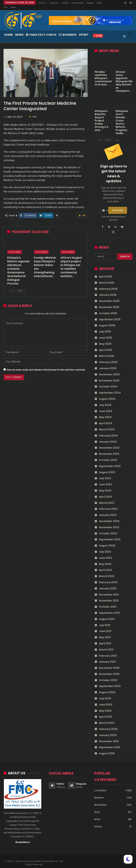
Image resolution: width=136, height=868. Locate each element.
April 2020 (106, 712)
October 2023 (108, 456)
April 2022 (105, 566)
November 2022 (109, 523)
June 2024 (106, 407)
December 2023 (109, 443)
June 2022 (106, 554)
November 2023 (109, 450)
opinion (98, 822)
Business (68, 30)
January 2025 (108, 364)
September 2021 (109, 609)
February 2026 (108, 285)
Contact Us (54, 3)
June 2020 (106, 700)
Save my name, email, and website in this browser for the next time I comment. (46, 366)
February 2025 (108, 358)
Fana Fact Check (41, 30)
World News (100, 801)
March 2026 (107, 278)
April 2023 (105, 493)
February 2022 (108, 578)
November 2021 (109, 596)
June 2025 (106, 333)
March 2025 (107, 352)
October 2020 (108, 676)
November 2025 (109, 303)
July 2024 (105, 401)
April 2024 (106, 419)
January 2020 (108, 731)
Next (21, 287)
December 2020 (109, 664)
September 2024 (110, 388)
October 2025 (108, 309)
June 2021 (105, 627)
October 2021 (108, 603)
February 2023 (108, 505)
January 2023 (108, 511)
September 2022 (110, 535)
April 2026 (105, 272)
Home (9, 30)
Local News (15, 248)
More (90, 3)
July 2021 (105, 621)
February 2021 (108, 652)
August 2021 (107, 615)
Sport (84, 30)
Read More (23, 838)
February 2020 (108, 725)
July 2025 (105, 327)
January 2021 (107, 658)
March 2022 (107, 572)
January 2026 (108, 291)
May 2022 (105, 560)
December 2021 (109, 590)
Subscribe (118, 206)
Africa (97, 815)
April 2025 (105, 346)
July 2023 (105, 474)
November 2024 (109, 376)
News (19, 30)
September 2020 (110, 682)
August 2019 (107, 749)
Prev (12, 287)
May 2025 (105, 340)
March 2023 (107, 499)
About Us (42, 3)
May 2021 (105, 633)
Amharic (65, 3)
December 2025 (109, 297)
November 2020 (109, 670)
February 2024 (108, 431)
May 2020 (105, 707)
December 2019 (109, 737)
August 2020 (107, 688)
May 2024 (105, 413)
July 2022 (105, 548)
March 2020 (107, 719)
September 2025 (110, 315)
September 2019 (109, 743)
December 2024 (109, 370)
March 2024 (107, 425)
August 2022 (107, 541)
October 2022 (108, 529)
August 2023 (107, 468)
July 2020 (105, 694)
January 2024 (108, 438)
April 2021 (105, 639)
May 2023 (105, 486)
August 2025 (107, 321)
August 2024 (107, 395)
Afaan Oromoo (77, 3)
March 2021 (106, 645)
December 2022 (109, 517)
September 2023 (110, 462)
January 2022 (108, 584)
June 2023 (106, 480)
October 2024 (108, 382)
